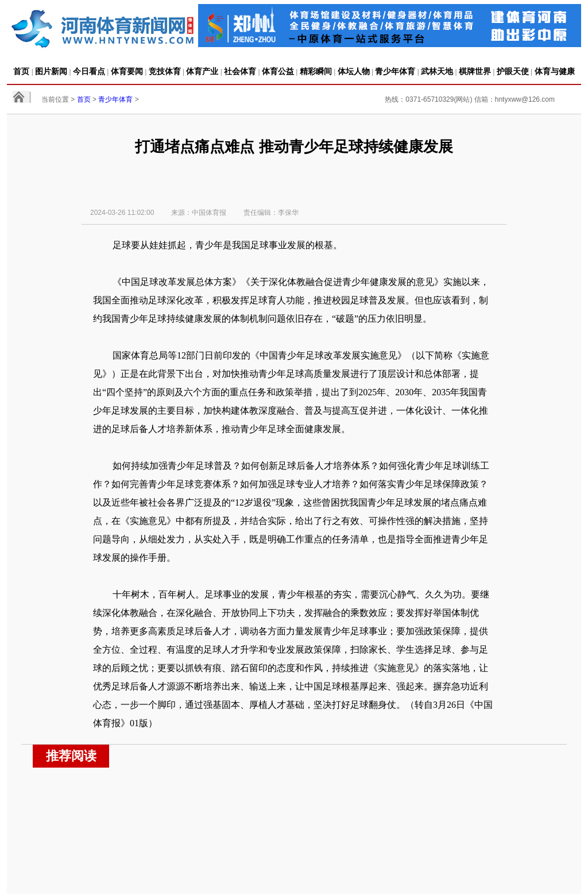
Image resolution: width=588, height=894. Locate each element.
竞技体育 (165, 71)
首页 (21, 71)
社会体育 (240, 71)
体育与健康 (555, 71)
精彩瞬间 (316, 71)
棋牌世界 (475, 71)
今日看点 (89, 71)
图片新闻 (51, 71)
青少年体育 (395, 71)
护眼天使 (513, 71)
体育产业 (202, 71)
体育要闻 (127, 71)
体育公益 (278, 71)
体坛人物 (354, 71)
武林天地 (437, 71)
